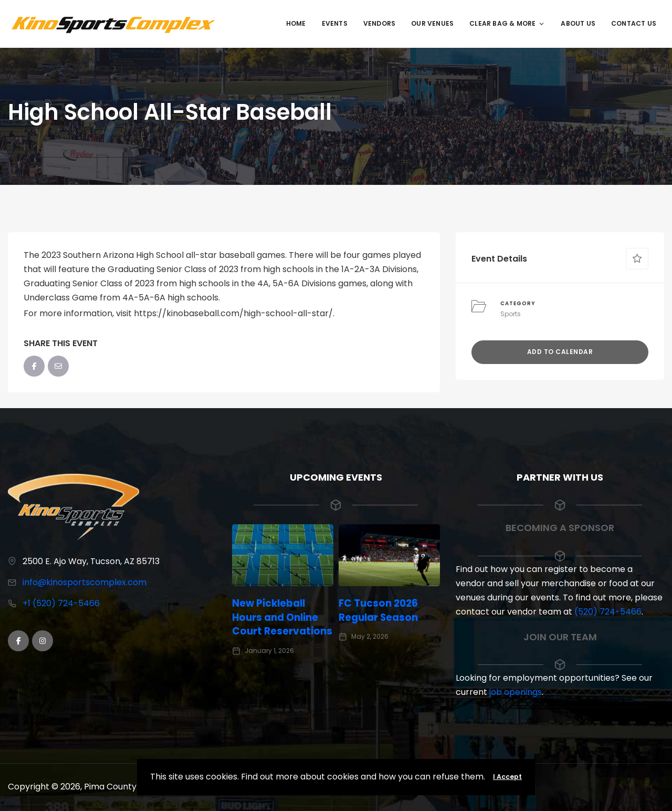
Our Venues (432, 23)
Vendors (379, 23)
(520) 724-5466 (608, 612)
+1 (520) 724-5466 (61, 603)
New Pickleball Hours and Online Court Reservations (282, 617)
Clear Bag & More (507, 23)
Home (296, 23)
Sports (511, 314)
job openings (516, 692)
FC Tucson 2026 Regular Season (381, 610)
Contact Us (634, 23)
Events (335, 23)
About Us (578, 23)
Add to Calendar (560, 352)
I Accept (507, 777)
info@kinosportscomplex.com (85, 582)
